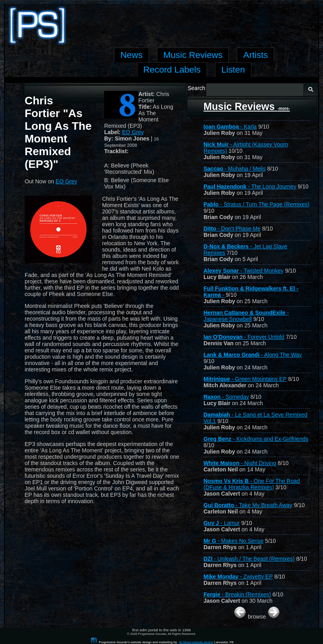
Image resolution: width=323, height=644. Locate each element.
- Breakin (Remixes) (237, 594)
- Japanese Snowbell (246, 316)
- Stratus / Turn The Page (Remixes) (256, 204)
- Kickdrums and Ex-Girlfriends (256, 439)
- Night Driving (240, 463)
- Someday (226, 397)
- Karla (230, 127)
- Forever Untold (244, 337)
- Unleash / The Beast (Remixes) (249, 559)
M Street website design (196, 642)
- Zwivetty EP (238, 577)
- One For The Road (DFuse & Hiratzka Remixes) (252, 484)
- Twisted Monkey (243, 271)
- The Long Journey (250, 186)
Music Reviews (247, 106)
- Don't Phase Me (232, 229)
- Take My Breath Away (248, 505)
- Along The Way (252, 355)
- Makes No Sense (233, 541)
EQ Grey (133, 132)
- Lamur (221, 523)
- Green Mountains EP (245, 379)
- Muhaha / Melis (234, 169)
